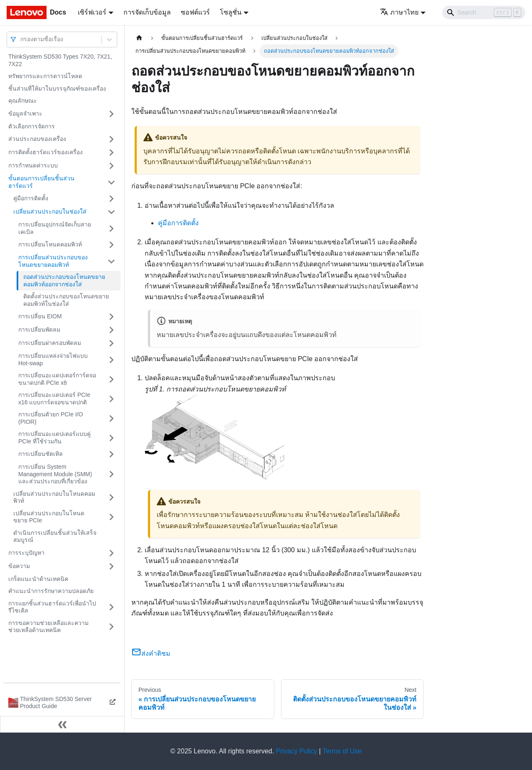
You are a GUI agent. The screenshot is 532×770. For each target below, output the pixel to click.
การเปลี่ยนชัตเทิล (41, 454)
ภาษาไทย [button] (399, 12)
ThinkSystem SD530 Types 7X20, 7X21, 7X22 (60, 60)
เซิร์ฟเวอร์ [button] (92, 12)
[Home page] (139, 38)
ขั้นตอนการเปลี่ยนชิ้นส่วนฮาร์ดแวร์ (41, 182)
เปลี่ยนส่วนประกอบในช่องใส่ (50, 212)
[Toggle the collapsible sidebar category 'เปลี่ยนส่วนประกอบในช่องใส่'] (111, 212)
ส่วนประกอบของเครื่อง (37, 139)
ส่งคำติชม (151, 653)
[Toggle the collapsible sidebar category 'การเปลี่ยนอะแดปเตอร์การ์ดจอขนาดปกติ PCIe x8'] (111, 379)
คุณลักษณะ (23, 101)
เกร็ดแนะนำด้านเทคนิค (38, 579)
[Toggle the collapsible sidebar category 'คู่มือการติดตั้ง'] (111, 199)
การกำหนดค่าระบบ (33, 165)
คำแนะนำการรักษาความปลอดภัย (51, 591)
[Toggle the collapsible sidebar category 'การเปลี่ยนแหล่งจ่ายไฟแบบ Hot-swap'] (111, 360)
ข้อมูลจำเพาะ (25, 113)
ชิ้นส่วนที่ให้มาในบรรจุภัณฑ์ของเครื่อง (57, 89)
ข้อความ (19, 566)
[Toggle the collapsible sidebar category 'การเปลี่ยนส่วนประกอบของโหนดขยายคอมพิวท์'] (111, 261)
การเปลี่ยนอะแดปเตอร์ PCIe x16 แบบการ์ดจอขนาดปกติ (54, 399)
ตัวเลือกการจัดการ (32, 126)
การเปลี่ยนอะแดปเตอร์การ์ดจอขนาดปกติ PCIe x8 (57, 379)
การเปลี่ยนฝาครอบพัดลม (50, 343)
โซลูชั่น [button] (231, 12)
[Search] (484, 12)
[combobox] (21, 39)
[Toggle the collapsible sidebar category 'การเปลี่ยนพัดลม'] (111, 330)
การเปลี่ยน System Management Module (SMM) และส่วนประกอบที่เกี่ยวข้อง (55, 474)
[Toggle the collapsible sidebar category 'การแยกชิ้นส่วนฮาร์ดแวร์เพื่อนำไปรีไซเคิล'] (111, 607)
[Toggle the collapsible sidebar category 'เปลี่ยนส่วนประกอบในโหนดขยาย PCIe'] (111, 517)
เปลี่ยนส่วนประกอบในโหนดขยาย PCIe (49, 517)
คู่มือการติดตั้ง (31, 198)
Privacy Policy (297, 751)
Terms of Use (342, 751)
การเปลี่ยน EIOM (40, 316)
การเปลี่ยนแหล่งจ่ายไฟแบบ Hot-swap (53, 359)
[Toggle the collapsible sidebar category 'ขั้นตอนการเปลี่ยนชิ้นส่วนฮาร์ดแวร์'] (111, 182)
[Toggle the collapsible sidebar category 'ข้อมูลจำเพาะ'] (111, 114)
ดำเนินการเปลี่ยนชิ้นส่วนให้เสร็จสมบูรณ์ (55, 536)
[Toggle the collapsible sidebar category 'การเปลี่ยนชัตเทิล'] (111, 454)
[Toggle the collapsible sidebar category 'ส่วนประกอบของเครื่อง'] (111, 139)
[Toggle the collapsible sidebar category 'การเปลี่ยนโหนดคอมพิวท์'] (111, 245)
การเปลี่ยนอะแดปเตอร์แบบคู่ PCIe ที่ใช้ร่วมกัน (54, 438)
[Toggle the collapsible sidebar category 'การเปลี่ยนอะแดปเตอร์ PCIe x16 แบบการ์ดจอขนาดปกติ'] (111, 399)
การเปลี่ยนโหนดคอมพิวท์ (50, 244)
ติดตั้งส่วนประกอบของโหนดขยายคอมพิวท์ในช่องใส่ (66, 300)
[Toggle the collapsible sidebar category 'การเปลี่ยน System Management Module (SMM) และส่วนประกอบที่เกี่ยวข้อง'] (111, 474)
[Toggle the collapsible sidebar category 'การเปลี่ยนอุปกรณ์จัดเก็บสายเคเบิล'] (111, 228)
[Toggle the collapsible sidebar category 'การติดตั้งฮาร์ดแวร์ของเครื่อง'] (111, 153)
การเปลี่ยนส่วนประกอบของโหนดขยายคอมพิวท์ (53, 261)
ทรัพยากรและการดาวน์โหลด (45, 76)
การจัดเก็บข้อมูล (147, 12)
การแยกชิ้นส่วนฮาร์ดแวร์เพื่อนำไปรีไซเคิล (52, 607)
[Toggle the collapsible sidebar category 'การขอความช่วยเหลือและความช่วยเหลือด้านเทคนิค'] (111, 627)
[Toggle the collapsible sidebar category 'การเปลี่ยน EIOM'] (111, 317)
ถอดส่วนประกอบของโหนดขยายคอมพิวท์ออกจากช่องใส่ (64, 280)
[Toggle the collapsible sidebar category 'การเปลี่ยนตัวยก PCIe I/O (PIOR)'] (111, 418)
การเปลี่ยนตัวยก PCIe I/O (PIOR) (51, 418)
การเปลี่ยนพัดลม (39, 330)
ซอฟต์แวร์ (195, 12)
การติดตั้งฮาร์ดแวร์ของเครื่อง (46, 152)
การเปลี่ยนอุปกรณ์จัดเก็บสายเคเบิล (55, 228)
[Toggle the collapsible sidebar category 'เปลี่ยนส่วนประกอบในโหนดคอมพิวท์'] (111, 498)
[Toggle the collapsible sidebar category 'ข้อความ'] (111, 566)
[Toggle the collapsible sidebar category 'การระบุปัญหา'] (111, 553)
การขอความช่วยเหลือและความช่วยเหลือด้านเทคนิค (48, 627)
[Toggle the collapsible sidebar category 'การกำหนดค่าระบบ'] (111, 166)
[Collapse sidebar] (62, 724)
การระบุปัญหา (26, 553)
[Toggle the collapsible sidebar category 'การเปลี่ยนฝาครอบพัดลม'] (111, 343)
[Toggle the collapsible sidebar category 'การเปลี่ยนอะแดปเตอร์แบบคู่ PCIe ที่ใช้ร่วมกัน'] (111, 438)
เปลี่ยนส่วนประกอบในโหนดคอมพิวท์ (54, 497)
